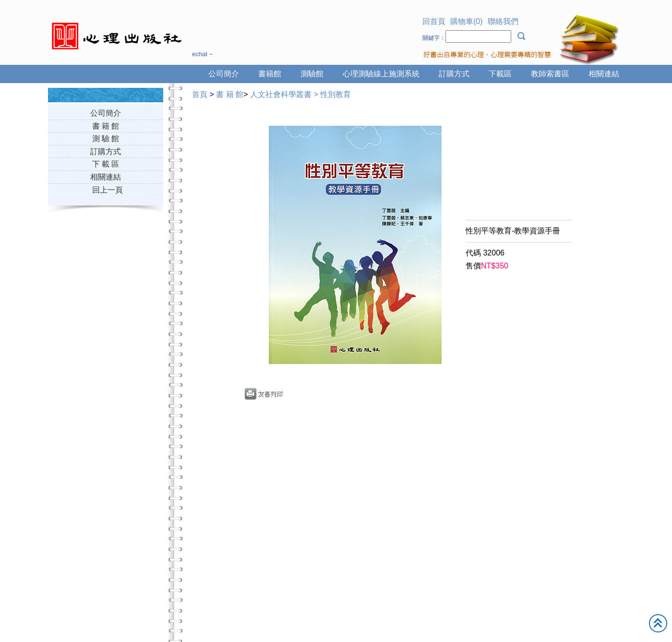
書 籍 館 (106, 126)
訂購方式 (454, 74)
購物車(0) (467, 21)
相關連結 (604, 74)
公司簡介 (224, 74)
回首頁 (434, 21)
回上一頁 (108, 190)
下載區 (500, 74)
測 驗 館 (106, 139)
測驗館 (312, 74)
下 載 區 (106, 164)
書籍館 (270, 74)
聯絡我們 (503, 21)
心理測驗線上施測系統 (381, 74)
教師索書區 (550, 74)
